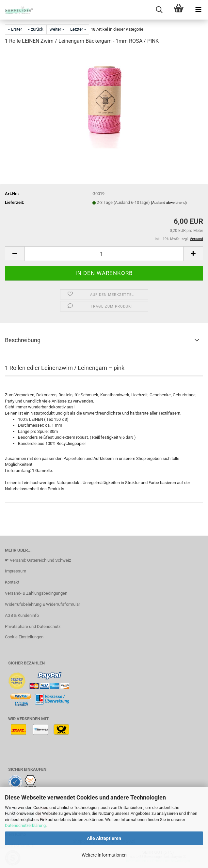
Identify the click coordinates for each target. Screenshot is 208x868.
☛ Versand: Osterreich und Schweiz (38, 560)
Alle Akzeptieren (104, 838)
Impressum (16, 571)
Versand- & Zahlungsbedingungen (36, 593)
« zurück (36, 29)
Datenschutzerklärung (25, 825)
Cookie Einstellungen (24, 637)
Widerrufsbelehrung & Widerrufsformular (42, 604)
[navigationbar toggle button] (198, 10)
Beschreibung (23, 340)
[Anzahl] (104, 254)
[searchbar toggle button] (159, 10)
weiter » (57, 29)
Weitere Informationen (104, 855)
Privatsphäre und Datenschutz (33, 626)
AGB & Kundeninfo (22, 615)
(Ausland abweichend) (169, 203)
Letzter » (78, 29)
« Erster (15, 29)
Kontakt (12, 582)
